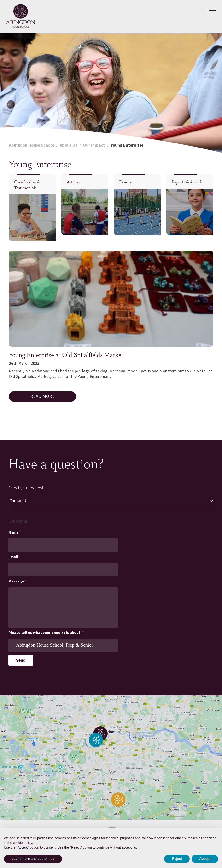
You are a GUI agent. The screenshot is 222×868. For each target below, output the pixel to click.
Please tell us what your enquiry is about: (46, 633)
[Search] (213, 22)
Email (15, 557)
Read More (42, 396)
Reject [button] (177, 859)
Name (15, 533)
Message (17, 581)
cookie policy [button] (22, 843)
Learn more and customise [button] (33, 859)
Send (21, 660)
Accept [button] (205, 859)
